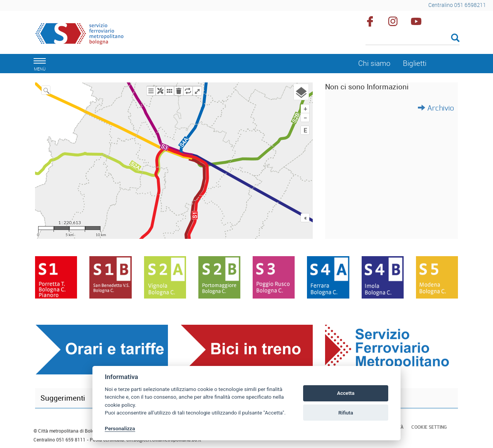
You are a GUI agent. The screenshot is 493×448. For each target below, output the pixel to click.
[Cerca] (413, 39)
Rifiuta (345, 413)
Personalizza (120, 428)
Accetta (346, 393)
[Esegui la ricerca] (455, 38)
